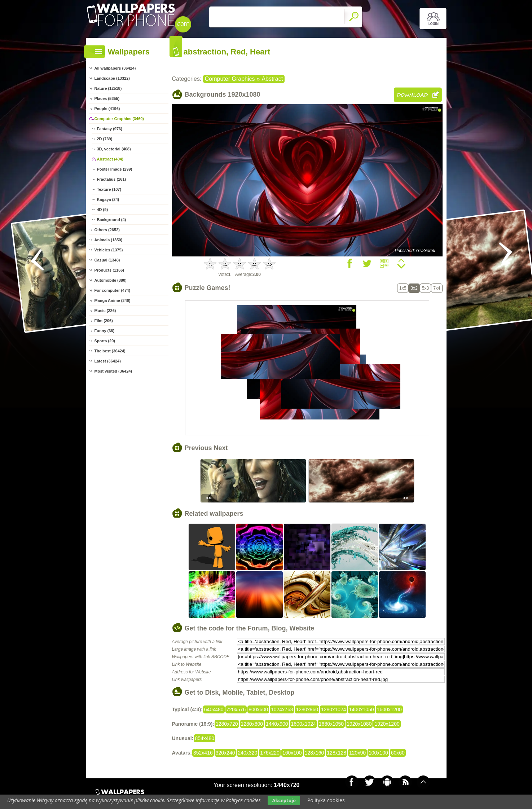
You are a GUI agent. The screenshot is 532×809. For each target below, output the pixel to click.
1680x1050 (331, 724)
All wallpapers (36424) (115, 68)
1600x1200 (389, 709)
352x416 (203, 753)
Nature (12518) (108, 88)
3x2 (414, 288)
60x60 (398, 753)
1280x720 (227, 724)
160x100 (292, 753)
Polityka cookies (326, 800)
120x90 (357, 753)
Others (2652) (107, 230)
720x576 (236, 709)
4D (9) (103, 210)
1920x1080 (359, 724)
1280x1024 (333, 709)
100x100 (378, 753)
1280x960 (307, 709)
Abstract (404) (110, 159)
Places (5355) (107, 98)
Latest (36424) (108, 361)
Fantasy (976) (110, 129)
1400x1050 (361, 709)
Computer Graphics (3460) (119, 119)
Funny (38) (105, 331)
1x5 (403, 288)
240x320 (247, 753)
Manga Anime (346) (113, 300)
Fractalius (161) (112, 179)
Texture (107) (109, 189)
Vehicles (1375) (109, 250)
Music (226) (105, 311)
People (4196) (107, 109)
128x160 (315, 753)
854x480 (205, 738)
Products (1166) (109, 270)
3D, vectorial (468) (114, 149)
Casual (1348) (107, 260)
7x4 (437, 288)
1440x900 (277, 724)
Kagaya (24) (108, 199)
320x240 (225, 753)
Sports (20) (105, 341)
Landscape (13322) (112, 78)
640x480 (214, 709)
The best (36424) (110, 351)
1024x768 (282, 709)
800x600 (258, 709)
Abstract (272, 79)
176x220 (270, 753)
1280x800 (252, 724)
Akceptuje (284, 800)
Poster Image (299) (115, 169)
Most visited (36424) (113, 371)
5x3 (425, 288)
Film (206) (104, 321)
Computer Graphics (230, 79)
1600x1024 (304, 724)
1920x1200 (387, 724)
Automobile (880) (111, 280)
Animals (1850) (109, 240)
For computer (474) (113, 290)
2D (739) (105, 139)
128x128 (337, 753)
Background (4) (112, 220)
